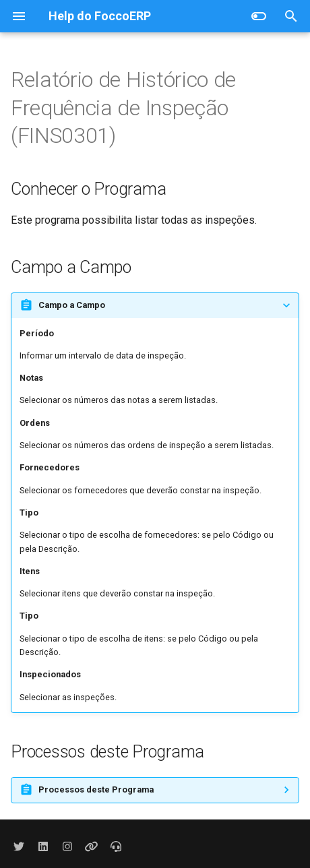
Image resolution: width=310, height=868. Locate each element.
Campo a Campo (72, 305)
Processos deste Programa (96, 789)
